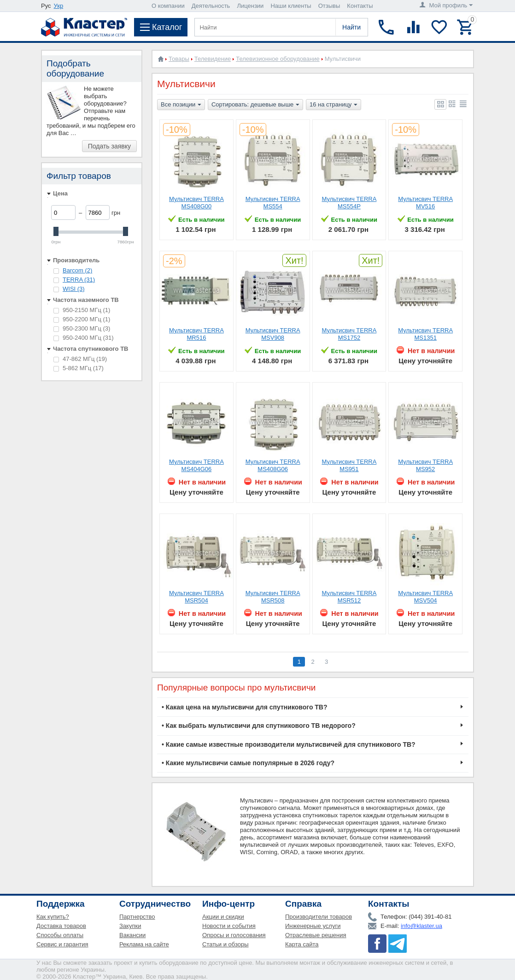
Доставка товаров (61, 926)
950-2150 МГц (82, 310)
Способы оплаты (60, 935)
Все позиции (181, 105)
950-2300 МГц (82, 328)
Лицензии (250, 6)
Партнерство (137, 917)
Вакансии (132, 935)
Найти (351, 27)
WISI (74, 289)
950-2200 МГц (82, 319)
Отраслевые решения (316, 935)
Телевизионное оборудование (278, 59)
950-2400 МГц (84, 338)
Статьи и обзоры (225, 944)
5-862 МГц (79, 368)
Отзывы (329, 6)
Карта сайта (302, 944)
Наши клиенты (291, 6)
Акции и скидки (223, 917)
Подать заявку (109, 146)
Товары (179, 59)
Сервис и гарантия (62, 944)
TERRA (79, 280)
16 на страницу (334, 105)
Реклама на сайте (144, 944)
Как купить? (53, 917)
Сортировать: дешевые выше (255, 105)
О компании (168, 6)
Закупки (130, 926)
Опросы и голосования (234, 935)
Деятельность (211, 6)
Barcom (77, 270)
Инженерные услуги (313, 926)
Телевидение (213, 59)
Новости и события (229, 926)
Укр (59, 6)
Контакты (360, 6)
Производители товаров (319, 917)
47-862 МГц (80, 359)
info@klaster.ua (421, 926)
